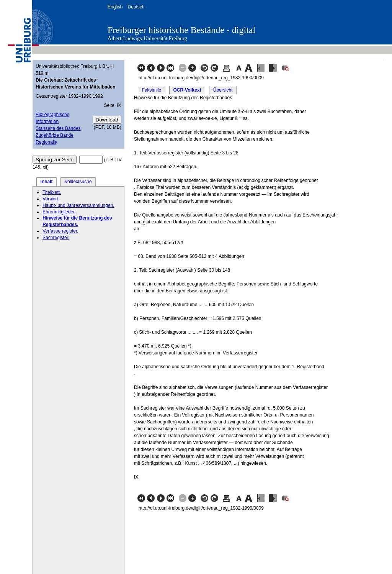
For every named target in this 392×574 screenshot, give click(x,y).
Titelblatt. (52, 192)
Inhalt (47, 182)
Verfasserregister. (60, 231)
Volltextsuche (78, 182)
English (115, 7)
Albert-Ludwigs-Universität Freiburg (147, 39)
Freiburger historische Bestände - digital (181, 30)
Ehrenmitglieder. (59, 212)
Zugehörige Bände (55, 135)
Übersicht (223, 90)
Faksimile (152, 90)
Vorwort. (51, 199)
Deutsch (136, 7)
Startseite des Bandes (58, 128)
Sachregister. (56, 238)
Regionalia (47, 142)
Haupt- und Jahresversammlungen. (78, 205)
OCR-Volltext (187, 90)
